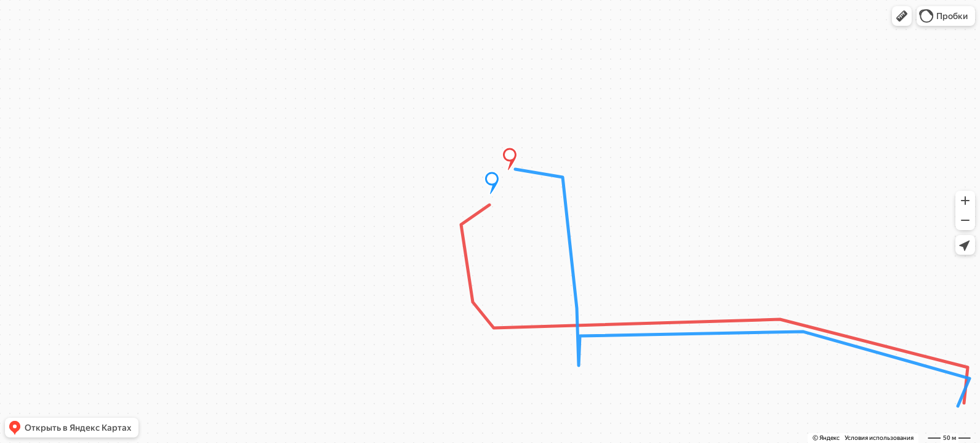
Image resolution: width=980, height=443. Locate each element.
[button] (902, 16)
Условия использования (879, 438)
